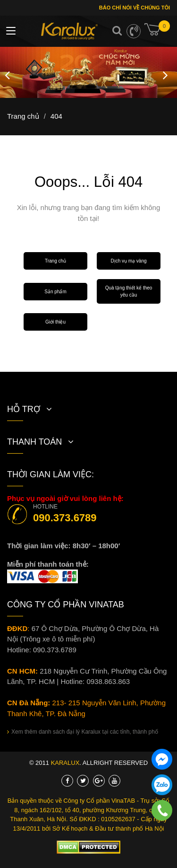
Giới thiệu (55, 322)
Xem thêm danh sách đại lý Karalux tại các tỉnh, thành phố (83, 732)
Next (165, 72)
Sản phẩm (55, 292)
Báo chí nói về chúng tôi (134, 8)
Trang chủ (55, 261)
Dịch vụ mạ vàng (128, 261)
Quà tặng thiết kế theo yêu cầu (129, 291)
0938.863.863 (108, 681)
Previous (7, 72)
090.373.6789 (65, 518)
